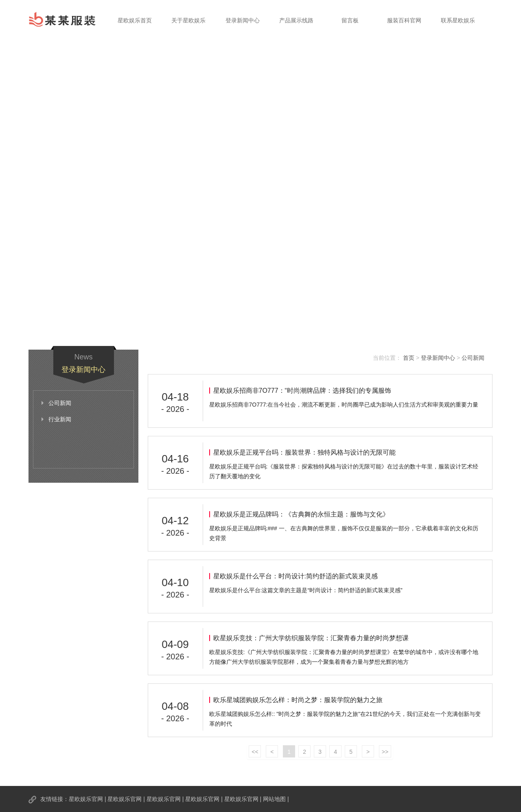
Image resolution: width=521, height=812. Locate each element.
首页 (409, 358)
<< (255, 752)
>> (385, 752)
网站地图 (274, 799)
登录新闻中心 (243, 20)
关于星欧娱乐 (188, 20)
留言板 (350, 20)
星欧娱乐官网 (86, 799)
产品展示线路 (296, 20)
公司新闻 (473, 358)
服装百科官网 (404, 20)
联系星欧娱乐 (458, 20)
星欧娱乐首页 (135, 20)
